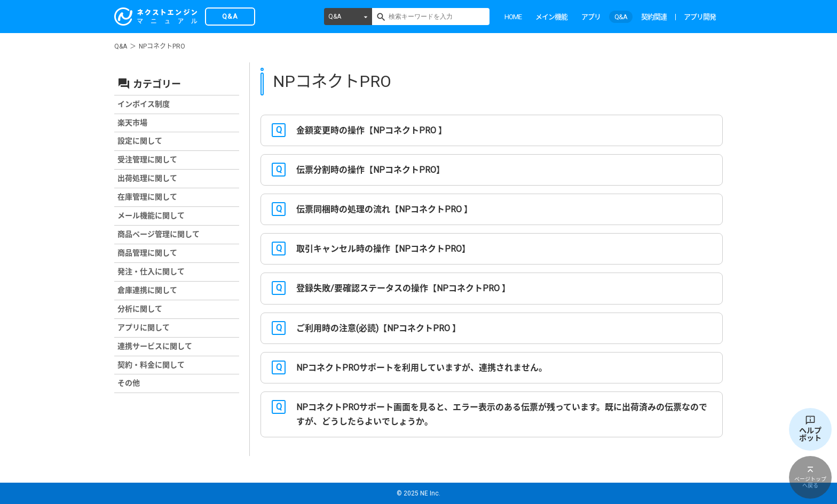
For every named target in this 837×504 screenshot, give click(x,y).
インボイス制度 (144, 104)
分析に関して (140, 309)
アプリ (591, 17)
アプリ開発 (700, 17)
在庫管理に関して (147, 197)
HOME (513, 17)
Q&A (335, 17)
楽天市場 (132, 123)
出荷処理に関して (147, 178)
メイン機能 (551, 17)
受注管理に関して (147, 159)
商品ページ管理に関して (159, 234)
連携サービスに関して (155, 346)
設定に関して (140, 141)
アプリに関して (144, 327)
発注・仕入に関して (151, 271)
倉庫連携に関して (147, 290)
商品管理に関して (147, 253)
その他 (129, 383)
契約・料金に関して (151, 365)
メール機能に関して (151, 215)
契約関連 (654, 17)
